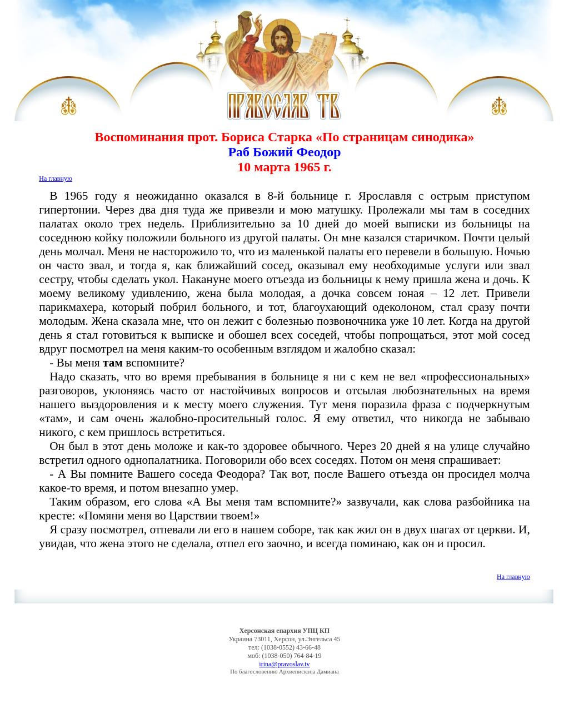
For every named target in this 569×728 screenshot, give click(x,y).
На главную (56, 179)
